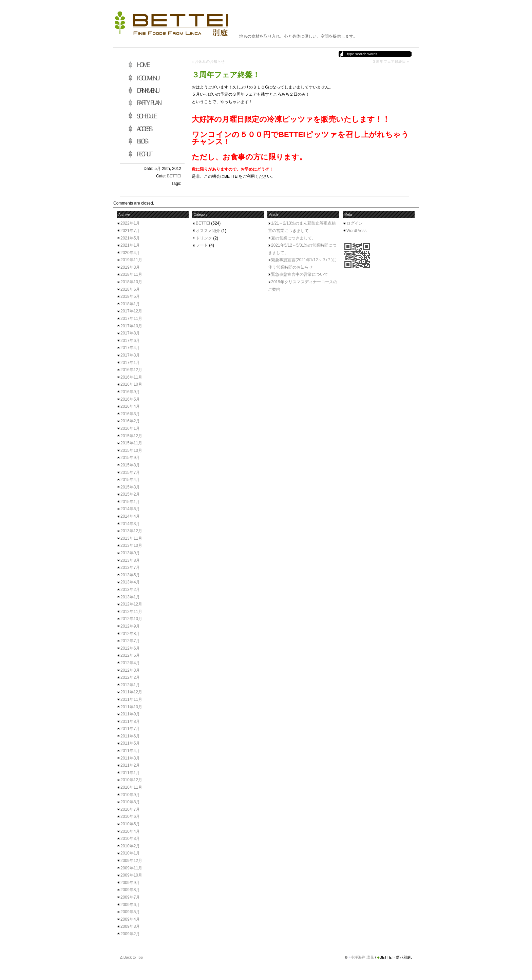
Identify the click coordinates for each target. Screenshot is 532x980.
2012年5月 (130, 655)
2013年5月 (130, 575)
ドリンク (204, 238)
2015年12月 (131, 436)
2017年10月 (131, 326)
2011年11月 (131, 699)
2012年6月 (130, 648)
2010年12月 (131, 780)
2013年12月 (131, 531)
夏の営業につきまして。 (293, 238)
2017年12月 (131, 311)
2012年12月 (131, 604)
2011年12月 (131, 692)
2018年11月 (131, 274)
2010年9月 (130, 795)
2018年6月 (130, 289)
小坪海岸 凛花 (362, 957)
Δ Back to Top (131, 957)
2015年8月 (130, 465)
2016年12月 (131, 370)
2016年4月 (130, 406)
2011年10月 (131, 707)
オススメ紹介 (208, 231)
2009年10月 (131, 875)
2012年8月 (130, 634)
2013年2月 (130, 590)
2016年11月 (131, 377)
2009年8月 (130, 890)
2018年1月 (130, 304)
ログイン (355, 223)
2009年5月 (130, 912)
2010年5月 (130, 824)
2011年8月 (130, 722)
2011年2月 (130, 765)
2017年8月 (130, 333)
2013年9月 (130, 553)
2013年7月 (130, 568)
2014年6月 (130, 509)
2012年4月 (130, 663)
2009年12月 (131, 861)
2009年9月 (130, 883)
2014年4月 (130, 516)
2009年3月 (130, 926)
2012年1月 (130, 685)
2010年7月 (130, 809)
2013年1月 (130, 597)
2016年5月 (130, 399)
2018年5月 (130, 296)
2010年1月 (130, 853)
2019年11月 (131, 260)
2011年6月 (130, 736)
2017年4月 (130, 348)
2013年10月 (131, 545)
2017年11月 (131, 319)
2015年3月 (130, 487)
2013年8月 (130, 560)
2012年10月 (131, 619)
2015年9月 (130, 458)
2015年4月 (130, 480)
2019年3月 (130, 267)
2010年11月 (131, 787)
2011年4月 (130, 751)
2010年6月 (130, 816)
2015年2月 (130, 494)
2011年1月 (130, 773)
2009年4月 (130, 919)
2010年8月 (130, 802)
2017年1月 (130, 363)
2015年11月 (131, 443)
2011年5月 (130, 743)
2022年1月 (130, 223)
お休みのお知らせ (210, 61)
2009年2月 (130, 934)
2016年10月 (131, 384)
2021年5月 (130, 238)
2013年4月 (130, 582)
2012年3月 (130, 670)
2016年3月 (130, 414)
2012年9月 (130, 626)
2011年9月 (130, 714)
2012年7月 (130, 641)
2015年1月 (130, 502)
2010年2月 (130, 846)
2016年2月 (130, 421)
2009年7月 (130, 897)
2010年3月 (130, 839)
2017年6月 (130, 341)
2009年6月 (130, 905)
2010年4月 (130, 831)
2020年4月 (130, 253)
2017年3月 (130, 355)
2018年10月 (131, 282)
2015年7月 (130, 473)
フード (202, 245)
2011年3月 (130, 758)
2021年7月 (130, 231)
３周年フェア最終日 (389, 61)
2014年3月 (130, 524)
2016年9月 (130, 392)
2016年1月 (130, 428)
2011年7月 (130, 729)
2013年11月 (131, 538)
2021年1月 (130, 245)
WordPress (356, 231)
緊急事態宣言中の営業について (300, 274)
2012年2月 (130, 677)
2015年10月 (131, 450)
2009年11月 (131, 868)
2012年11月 (131, 612)
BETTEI (174, 176)
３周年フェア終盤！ (226, 75)
